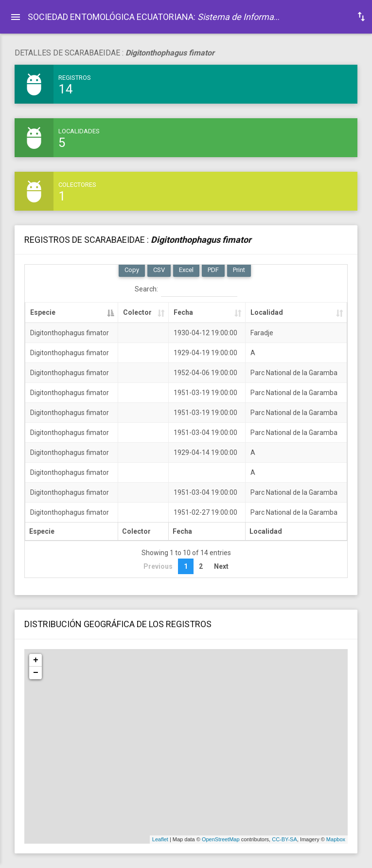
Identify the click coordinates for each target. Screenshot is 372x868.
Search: (186, 289)
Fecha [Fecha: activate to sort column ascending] (183, 312)
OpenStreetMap (221, 839)
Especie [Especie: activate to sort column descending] (43, 312)
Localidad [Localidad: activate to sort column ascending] (267, 312)
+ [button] (36, 660)
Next (221, 566)
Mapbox (336, 839)
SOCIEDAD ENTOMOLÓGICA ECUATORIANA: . (157, 17)
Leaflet (160, 839)
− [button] (36, 673)
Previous (158, 566)
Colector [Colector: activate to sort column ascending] (137, 312)
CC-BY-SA (284, 839)
